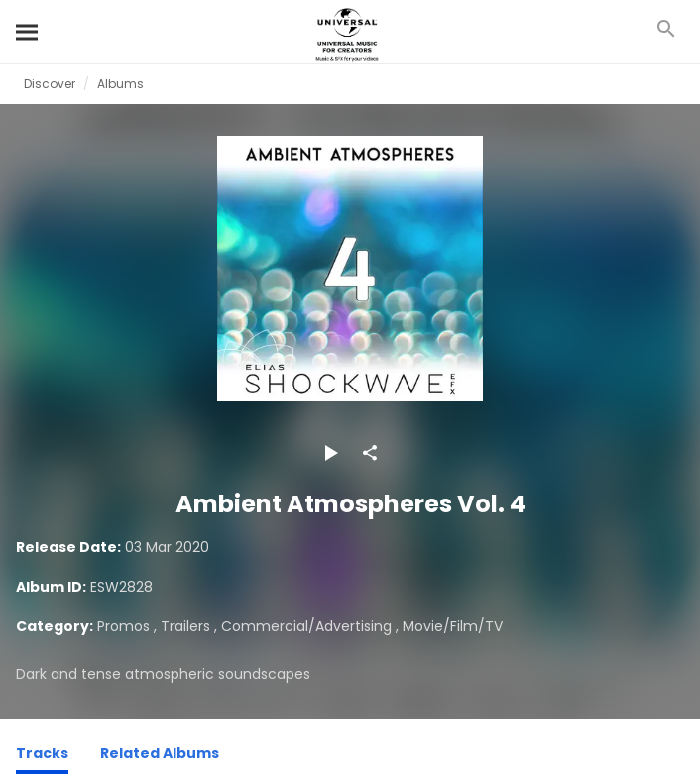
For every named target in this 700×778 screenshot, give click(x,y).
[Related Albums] (160, 756)
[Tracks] (42, 756)
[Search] (28, 32)
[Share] (370, 453)
